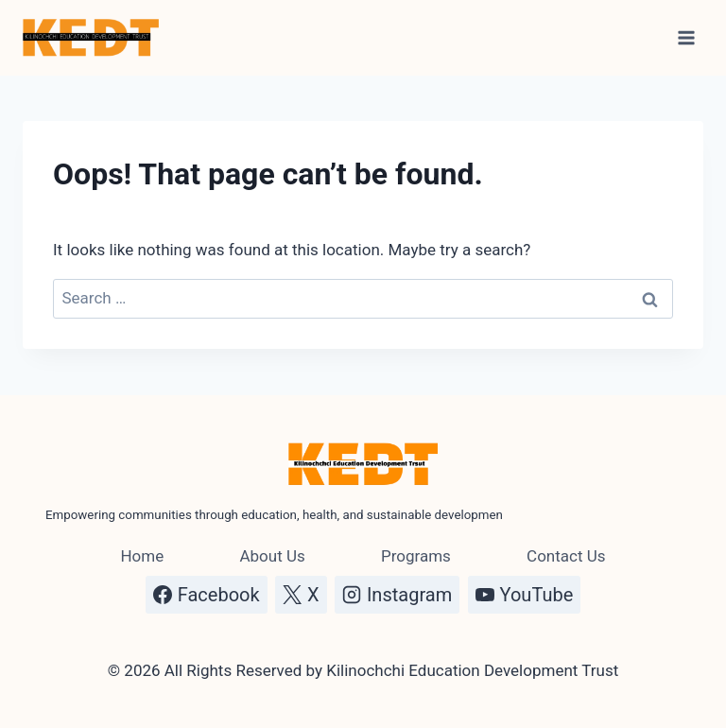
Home (142, 556)
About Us (272, 556)
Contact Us (566, 556)
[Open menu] (686, 37)
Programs (416, 556)
